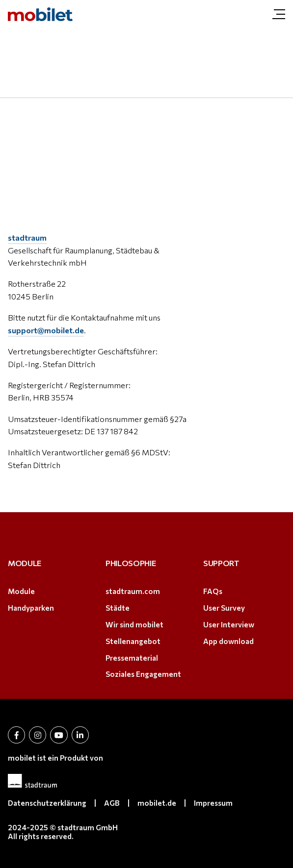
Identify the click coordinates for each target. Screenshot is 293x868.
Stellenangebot (133, 641)
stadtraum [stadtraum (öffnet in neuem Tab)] (27, 237)
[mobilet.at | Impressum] (40, 14)
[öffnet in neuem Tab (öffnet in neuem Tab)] (16, 735)
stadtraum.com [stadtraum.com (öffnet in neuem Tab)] (133, 591)
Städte (118, 608)
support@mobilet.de (46, 330)
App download (228, 641)
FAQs (213, 591)
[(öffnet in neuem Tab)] (146, 781)
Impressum (213, 803)
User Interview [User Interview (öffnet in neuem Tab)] (229, 624)
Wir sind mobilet (134, 624)
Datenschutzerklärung (47, 803)
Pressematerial (132, 658)
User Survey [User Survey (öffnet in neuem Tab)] (224, 608)
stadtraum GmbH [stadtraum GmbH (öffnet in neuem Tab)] (88, 827)
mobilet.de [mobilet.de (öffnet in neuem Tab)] (157, 803)
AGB (112, 803)
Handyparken (31, 608)
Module (21, 591)
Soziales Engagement (143, 674)
